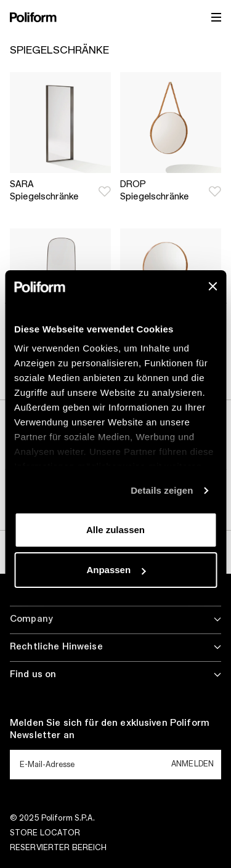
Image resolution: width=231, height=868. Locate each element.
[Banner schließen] (213, 286)
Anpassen (116, 570)
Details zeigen (162, 490)
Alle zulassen (115, 530)
